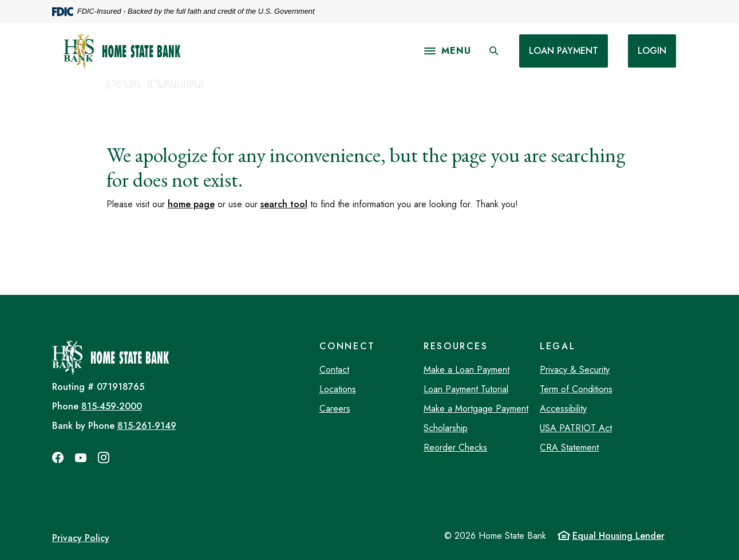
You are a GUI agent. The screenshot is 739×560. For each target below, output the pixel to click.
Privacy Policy (81, 538)
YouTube (81, 458)
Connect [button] (347, 346)
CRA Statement (569, 447)
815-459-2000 (112, 406)
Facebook (58, 458)
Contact (334, 370)
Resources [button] (456, 346)
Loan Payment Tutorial (466, 389)
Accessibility (563, 409)
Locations (338, 389)
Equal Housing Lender (619, 536)
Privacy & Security (575, 370)
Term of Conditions (576, 389)
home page (191, 204)
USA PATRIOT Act (576, 428)
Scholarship (446, 428)
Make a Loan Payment (467, 370)
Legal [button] (558, 346)
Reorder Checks (455, 447)
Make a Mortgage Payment (476, 409)
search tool (284, 204)
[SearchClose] (493, 51)
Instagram (104, 458)
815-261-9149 (147, 426)
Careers (335, 409)
